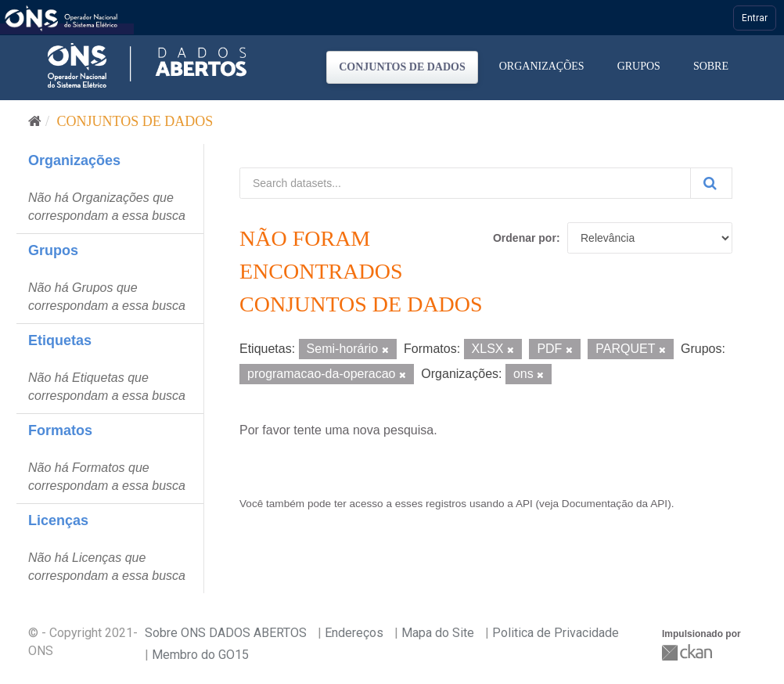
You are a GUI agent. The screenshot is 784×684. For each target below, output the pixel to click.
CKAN (689, 652)
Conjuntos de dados (402, 67)
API (524, 504)
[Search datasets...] (465, 183)
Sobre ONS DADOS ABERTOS (226, 633)
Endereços (354, 633)
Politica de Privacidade (556, 633)
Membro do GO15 (200, 655)
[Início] (35, 121)
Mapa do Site (438, 633)
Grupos (639, 66)
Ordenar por (525, 238)
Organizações (542, 66)
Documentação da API (615, 504)
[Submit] (711, 183)
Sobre (711, 66)
